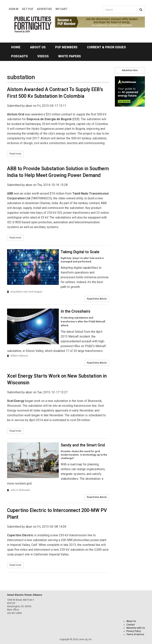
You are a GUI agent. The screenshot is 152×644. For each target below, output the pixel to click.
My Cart (62, 9)
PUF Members (66, 47)
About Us (38, 47)
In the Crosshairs (76, 311)
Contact (131, 625)
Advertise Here (130, 70)
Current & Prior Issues (106, 47)
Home (16, 47)
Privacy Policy (134, 631)
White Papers (69, 56)
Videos (43, 56)
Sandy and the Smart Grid (83, 445)
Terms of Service (135, 634)
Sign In (13, 9)
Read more (17, 154)
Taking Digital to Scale (80, 252)
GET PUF (28, 9)
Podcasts (19, 56)
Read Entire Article (97, 299)
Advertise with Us (136, 628)
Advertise (44, 9)
